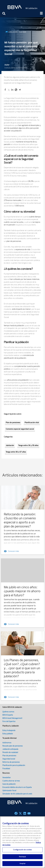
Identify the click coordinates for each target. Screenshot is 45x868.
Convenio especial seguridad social (20, 429)
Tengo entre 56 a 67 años (16, 452)
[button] (41, 13)
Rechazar (22, 861)
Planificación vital (32, 423)
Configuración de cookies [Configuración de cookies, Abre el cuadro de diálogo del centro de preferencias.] (22, 854)
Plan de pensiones (13, 423)
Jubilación (10, 445)
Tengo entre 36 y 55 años (28, 445)
